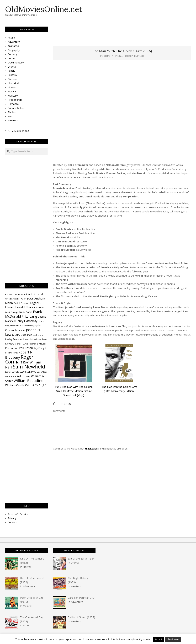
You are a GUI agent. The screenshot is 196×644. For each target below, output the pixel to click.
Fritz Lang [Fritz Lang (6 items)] (29, 316)
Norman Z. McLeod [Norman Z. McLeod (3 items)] (38, 344)
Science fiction (16, 108)
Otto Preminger (134, 56)
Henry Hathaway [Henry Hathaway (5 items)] (26, 321)
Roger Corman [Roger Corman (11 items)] (19, 359)
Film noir (13, 79)
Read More (173, 639)
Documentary (16, 62)
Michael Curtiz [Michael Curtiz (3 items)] (21, 344)
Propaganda (15, 100)
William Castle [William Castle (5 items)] (15, 385)
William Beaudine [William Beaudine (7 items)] (28, 381)
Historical (13, 83)
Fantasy (12, 75)
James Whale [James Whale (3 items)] (15, 326)
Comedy (13, 54)
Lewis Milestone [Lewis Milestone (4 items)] (32, 339)
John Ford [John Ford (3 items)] (21, 330)
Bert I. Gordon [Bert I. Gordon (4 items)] (21, 303)
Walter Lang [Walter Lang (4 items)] (23, 376)
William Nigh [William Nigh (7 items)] (36, 385)
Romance (13, 104)
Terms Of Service (18, 514)
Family (11, 71)
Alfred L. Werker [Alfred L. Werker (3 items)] (13, 299)
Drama (12, 67)
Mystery (13, 96)
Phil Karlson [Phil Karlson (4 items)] (12, 348)
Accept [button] (158, 639)
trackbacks (92, 448)
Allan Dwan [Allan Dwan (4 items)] (27, 299)
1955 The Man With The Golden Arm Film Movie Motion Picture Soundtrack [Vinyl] (74, 391)
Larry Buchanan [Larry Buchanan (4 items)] (23, 335)
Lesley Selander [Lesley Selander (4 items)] (14, 339)
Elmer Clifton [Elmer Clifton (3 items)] (38, 308)
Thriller (12, 112)
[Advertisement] (122, 36)
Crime (107, 56)
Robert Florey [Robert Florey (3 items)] (11, 353)
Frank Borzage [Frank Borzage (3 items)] (12, 312)
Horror (12, 87)
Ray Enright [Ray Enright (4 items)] (40, 348)
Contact (12, 522)
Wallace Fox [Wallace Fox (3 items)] (11, 376)
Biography (14, 50)
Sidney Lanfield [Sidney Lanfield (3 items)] (12, 372)
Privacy (12, 518)
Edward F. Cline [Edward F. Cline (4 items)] (23, 307)
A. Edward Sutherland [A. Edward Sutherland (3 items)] (15, 294)
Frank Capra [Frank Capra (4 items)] (26, 312)
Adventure (14, 42)
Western (13, 120)
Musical (12, 91)
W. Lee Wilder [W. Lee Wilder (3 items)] (41, 372)
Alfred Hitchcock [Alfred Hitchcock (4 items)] (35, 294)
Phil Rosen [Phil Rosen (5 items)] (26, 348)
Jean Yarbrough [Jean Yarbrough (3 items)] (29, 326)
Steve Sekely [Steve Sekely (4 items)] (27, 372)
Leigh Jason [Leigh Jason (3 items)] (38, 335)
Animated (13, 46)
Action (11, 38)
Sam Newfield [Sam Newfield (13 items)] (29, 367)
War (10, 116)
